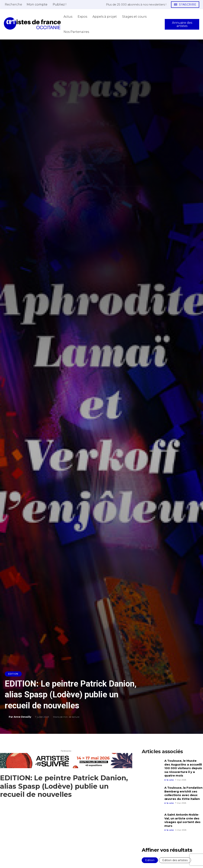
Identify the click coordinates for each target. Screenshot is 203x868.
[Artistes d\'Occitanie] (32, 23)
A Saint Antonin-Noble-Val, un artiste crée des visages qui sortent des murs (182, 820)
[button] (13, 4)
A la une (169, 780)
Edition (13, 674)
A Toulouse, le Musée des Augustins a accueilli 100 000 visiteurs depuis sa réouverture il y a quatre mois (183, 768)
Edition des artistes (175, 860)
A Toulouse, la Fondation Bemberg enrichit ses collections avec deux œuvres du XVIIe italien (183, 793)
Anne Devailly (22, 717)
